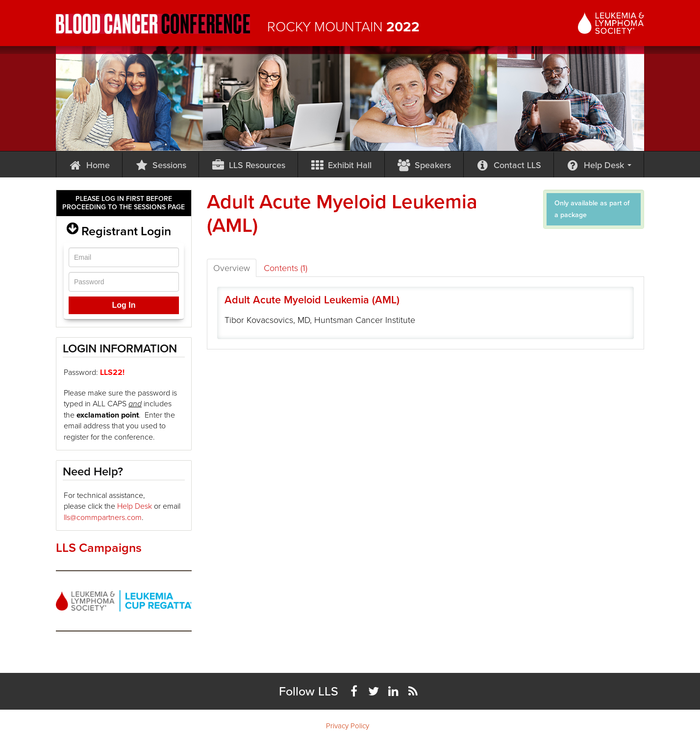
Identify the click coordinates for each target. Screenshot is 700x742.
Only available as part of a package (592, 209)
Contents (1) (286, 268)
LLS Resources (248, 165)
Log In (124, 305)
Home (89, 165)
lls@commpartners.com (103, 517)
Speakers (424, 165)
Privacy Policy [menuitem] (348, 726)
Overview (232, 268)
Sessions (161, 165)
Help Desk (599, 165)
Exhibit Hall (341, 165)
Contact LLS (509, 165)
